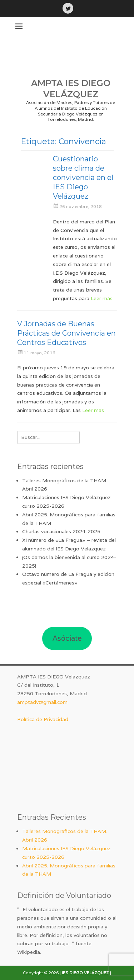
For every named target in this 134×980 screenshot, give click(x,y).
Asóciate (67, 638)
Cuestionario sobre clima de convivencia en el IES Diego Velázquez (83, 177)
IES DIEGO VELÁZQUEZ (85, 973)
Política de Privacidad (43, 719)
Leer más (102, 298)
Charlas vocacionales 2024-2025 (61, 531)
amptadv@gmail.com (42, 702)
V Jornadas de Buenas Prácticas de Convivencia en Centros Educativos (66, 333)
